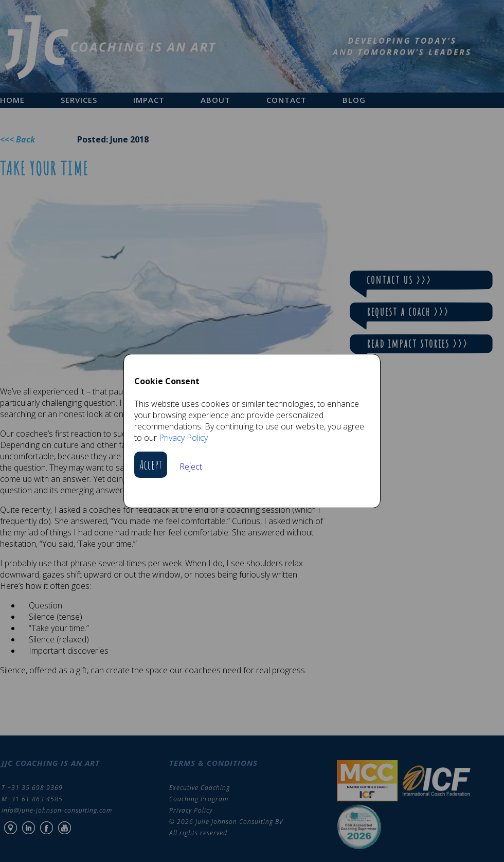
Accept (151, 465)
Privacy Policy (183, 438)
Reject (191, 466)
